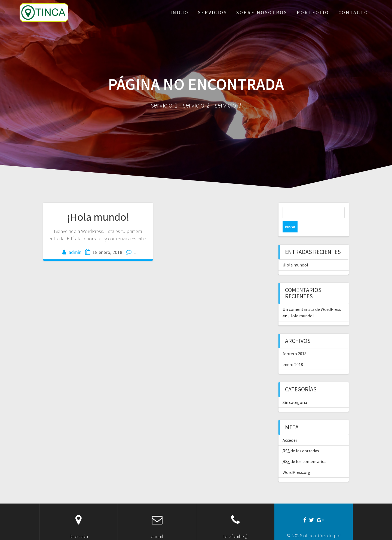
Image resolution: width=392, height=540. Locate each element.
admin (75, 252)
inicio (180, 12)
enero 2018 (293, 353)
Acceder (290, 429)
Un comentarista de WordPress (312, 298)
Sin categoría (295, 391)
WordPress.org (296, 461)
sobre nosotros (262, 12)
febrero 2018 (295, 342)
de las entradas (301, 439)
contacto (353, 12)
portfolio (313, 12)
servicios (212, 12)
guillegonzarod (313, 531)
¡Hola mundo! (98, 217)
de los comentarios (304, 450)
